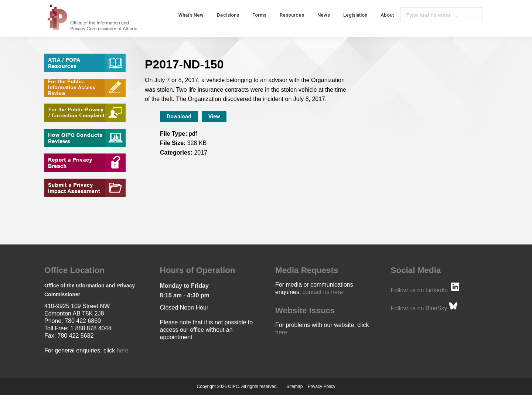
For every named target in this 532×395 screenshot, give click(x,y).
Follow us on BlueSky (419, 308)
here (123, 350)
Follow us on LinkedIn (420, 290)
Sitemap (294, 386)
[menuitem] (191, 15)
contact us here (323, 292)
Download (179, 117)
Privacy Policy (322, 386)
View (214, 117)
